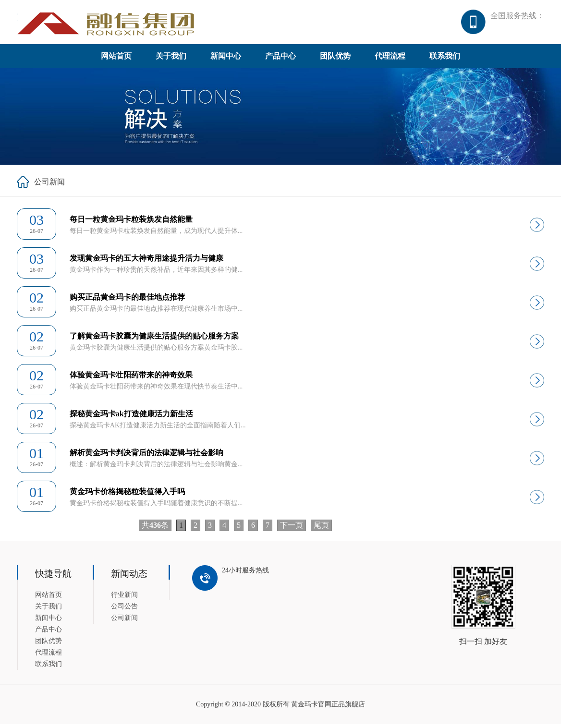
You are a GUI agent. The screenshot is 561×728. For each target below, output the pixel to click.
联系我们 (445, 60)
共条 (155, 529)
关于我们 (171, 60)
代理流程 (390, 60)
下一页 (292, 529)
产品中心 (280, 60)
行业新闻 (124, 599)
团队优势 (335, 60)
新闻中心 (226, 60)
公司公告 (124, 610)
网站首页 (116, 60)
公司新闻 (124, 622)
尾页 (321, 529)
